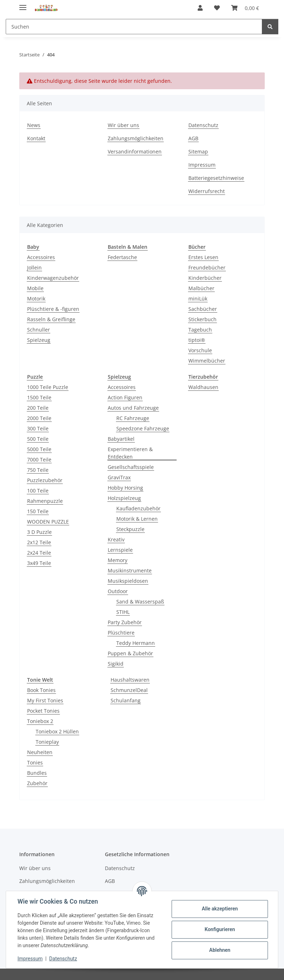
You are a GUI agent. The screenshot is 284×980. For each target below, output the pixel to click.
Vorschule (200, 350)
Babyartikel (121, 439)
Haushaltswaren (130, 680)
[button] (200, 8)
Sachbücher (203, 309)
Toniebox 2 (40, 721)
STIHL (123, 612)
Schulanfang (126, 700)
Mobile (35, 288)
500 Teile (38, 439)
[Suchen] (270, 27)
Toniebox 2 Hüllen (57, 731)
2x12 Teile (39, 542)
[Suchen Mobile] (134, 27)
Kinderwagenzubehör (53, 278)
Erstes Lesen (203, 257)
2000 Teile (39, 418)
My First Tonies (45, 700)
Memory (118, 560)
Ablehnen (220, 950)
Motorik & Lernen (137, 519)
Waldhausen (203, 387)
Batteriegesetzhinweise (216, 178)
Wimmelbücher (207, 361)
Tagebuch (200, 330)
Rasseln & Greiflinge (51, 319)
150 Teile (38, 511)
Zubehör (37, 783)
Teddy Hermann (136, 643)
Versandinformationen (135, 151)
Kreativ (116, 539)
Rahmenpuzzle (45, 501)
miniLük (198, 299)
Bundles (37, 773)
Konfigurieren (220, 929)
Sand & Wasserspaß (140, 602)
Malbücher (201, 288)
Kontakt (36, 138)
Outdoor (118, 591)
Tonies (35, 762)
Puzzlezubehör (45, 480)
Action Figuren (125, 397)
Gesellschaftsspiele (131, 467)
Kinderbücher (205, 278)
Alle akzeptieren (220, 909)
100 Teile (38, 491)
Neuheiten (40, 752)
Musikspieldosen (128, 581)
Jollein (34, 267)
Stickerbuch (202, 319)
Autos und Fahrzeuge (133, 408)
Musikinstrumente (130, 570)
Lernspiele (120, 550)
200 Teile (38, 408)
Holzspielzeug (124, 498)
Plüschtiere (121, 633)
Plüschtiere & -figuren (53, 309)
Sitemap (198, 151)
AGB (193, 138)
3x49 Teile (39, 563)
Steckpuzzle (130, 529)
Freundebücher (207, 267)
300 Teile (38, 428)
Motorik (36, 299)
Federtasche (122, 257)
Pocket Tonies (43, 711)
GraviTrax (119, 477)
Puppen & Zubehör (130, 653)
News (34, 125)
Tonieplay (47, 742)
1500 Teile (39, 397)
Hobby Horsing (125, 488)
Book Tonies (41, 690)
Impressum (30, 959)
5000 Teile (39, 449)
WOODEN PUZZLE (48, 522)
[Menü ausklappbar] (23, 4)
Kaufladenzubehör (138, 508)
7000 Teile (39, 459)
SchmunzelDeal (129, 690)
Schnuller (39, 330)
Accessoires (41, 257)
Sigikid (116, 664)
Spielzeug (39, 340)
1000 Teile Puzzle (48, 387)
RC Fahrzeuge (133, 418)
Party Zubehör (125, 622)
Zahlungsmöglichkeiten (136, 138)
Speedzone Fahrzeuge (143, 428)
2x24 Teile (39, 553)
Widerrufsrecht (207, 191)
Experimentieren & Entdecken (130, 453)
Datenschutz (63, 959)
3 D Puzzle (39, 532)
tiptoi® (197, 340)
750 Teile (38, 470)
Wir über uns (123, 125)
